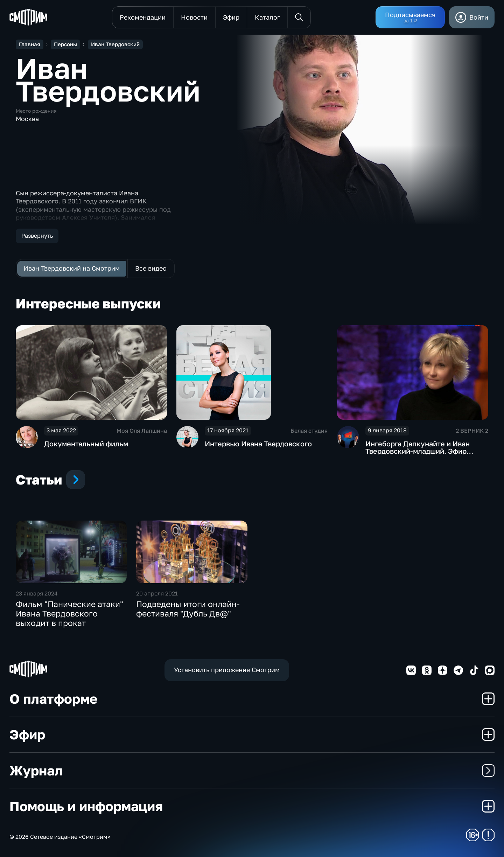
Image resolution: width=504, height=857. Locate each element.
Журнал (252, 770)
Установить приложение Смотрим (227, 670)
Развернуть (37, 236)
